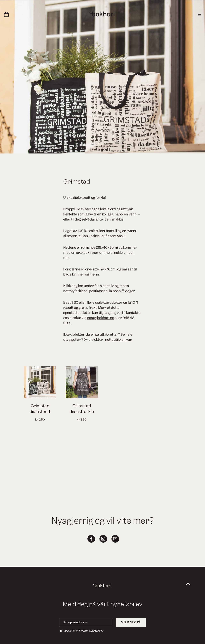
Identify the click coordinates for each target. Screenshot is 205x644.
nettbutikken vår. (119, 341)
